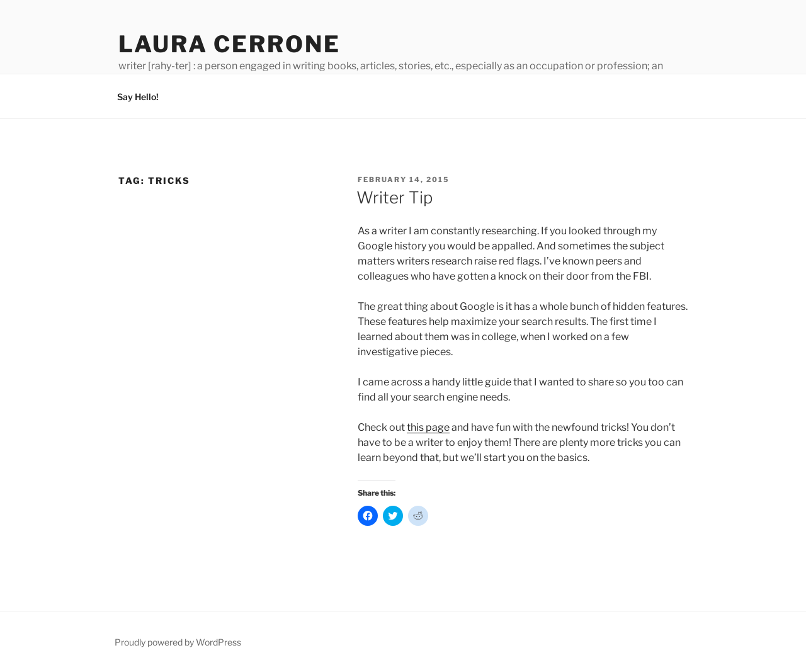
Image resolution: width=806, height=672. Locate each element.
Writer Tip (394, 197)
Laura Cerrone (229, 44)
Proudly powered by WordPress (178, 642)
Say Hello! (138, 97)
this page (428, 427)
